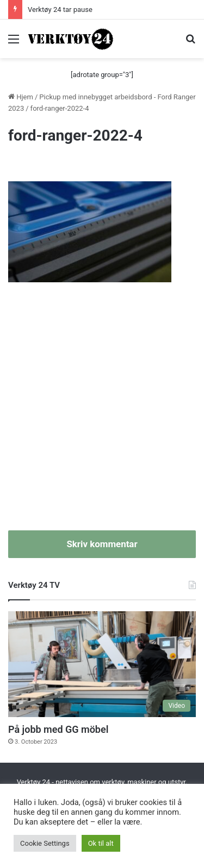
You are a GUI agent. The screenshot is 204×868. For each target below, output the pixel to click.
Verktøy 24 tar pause (60, 9)
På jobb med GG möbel (58, 729)
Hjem (21, 97)
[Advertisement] (102, 412)
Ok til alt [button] (101, 843)
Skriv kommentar (102, 544)
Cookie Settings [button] (45, 843)
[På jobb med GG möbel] (102, 664)
